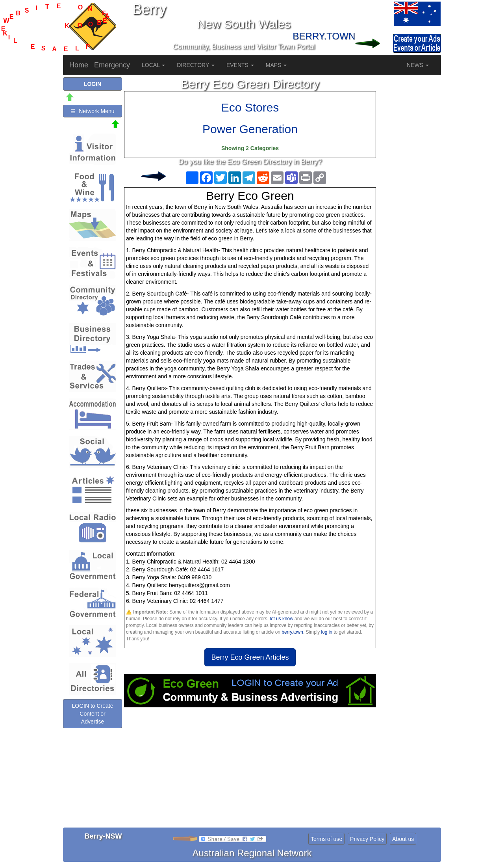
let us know (281, 619)
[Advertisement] (250, 770)
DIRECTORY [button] (196, 65)
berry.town (292, 632)
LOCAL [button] (153, 65)
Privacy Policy (367, 839)
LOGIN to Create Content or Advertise (92, 714)
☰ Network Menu (92, 111)
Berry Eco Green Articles (250, 657)
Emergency (112, 65)
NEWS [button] (418, 65)
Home (79, 65)
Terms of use (326, 839)
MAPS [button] (276, 65)
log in (327, 632)
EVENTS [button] (240, 65)
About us (403, 839)
